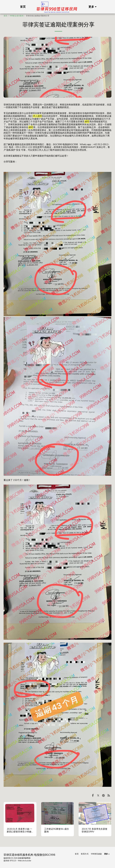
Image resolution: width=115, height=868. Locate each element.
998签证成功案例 (17, 16)
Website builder (24, 861)
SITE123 (13, 861)
